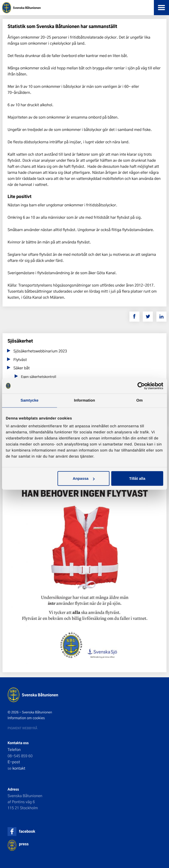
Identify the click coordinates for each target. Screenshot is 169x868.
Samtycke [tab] (30, 400)
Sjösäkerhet (20, 341)
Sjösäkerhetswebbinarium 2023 (40, 351)
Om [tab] (139, 400)
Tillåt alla (137, 478)
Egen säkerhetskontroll (39, 377)
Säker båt (22, 368)
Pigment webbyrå (22, 728)
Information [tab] (84, 400)
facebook (27, 831)
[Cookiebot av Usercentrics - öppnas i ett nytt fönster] (141, 386)
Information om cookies (26, 718)
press (24, 844)
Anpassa (84, 478)
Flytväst (20, 359)
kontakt (19, 768)
